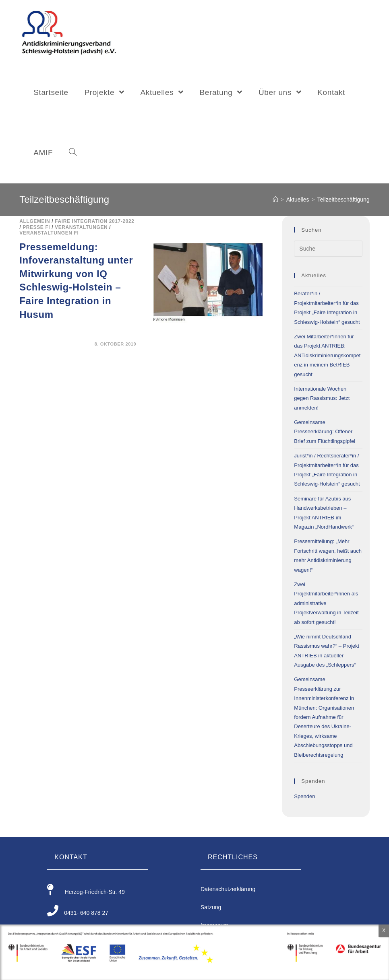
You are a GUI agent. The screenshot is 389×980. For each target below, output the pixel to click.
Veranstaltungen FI (49, 233)
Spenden (304, 796)
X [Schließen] (384, 931)
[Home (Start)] (275, 200)
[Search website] (73, 153)
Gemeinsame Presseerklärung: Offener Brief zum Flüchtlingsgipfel (325, 432)
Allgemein (35, 221)
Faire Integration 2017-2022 (94, 221)
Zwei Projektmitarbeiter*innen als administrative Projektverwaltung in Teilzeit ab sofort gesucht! (326, 603)
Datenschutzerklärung (228, 889)
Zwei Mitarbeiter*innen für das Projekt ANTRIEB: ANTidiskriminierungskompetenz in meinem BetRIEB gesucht (327, 355)
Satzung (211, 907)
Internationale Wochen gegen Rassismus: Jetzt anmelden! (322, 398)
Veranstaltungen (81, 227)
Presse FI (36, 227)
